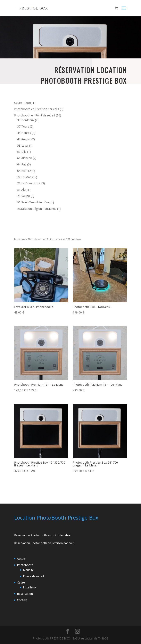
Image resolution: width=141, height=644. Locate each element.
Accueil (22, 559)
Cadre (21, 582)
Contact (22, 600)
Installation (30, 587)
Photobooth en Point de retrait (46, 239)
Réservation (25, 594)
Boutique (20, 239)
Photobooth (25, 565)
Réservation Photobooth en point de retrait (43, 535)
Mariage (28, 570)
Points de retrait (34, 576)
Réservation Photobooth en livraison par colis (44, 543)
